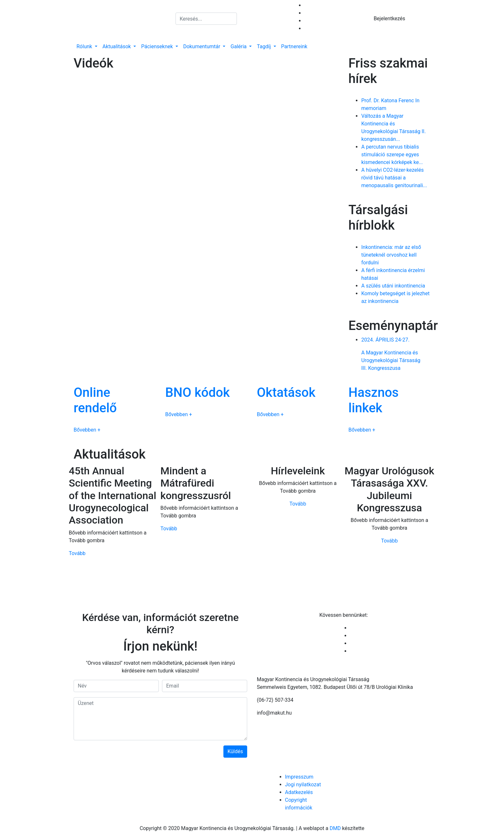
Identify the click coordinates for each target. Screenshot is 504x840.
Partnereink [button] (294, 46)
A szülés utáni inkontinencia (393, 286)
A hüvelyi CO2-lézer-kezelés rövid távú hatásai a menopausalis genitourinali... (394, 178)
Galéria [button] (239, 46)
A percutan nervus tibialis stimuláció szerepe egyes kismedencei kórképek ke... (392, 155)
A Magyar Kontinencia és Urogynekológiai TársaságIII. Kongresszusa (396, 354)
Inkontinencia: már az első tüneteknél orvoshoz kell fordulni (391, 255)
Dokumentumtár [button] (202, 46)
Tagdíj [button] (264, 46)
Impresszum (299, 777)
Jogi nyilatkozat (303, 785)
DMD (335, 828)
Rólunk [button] (85, 46)
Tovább (77, 553)
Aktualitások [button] (117, 46)
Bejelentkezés (389, 18)
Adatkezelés (299, 792)
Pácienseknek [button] (158, 46)
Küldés (235, 751)
